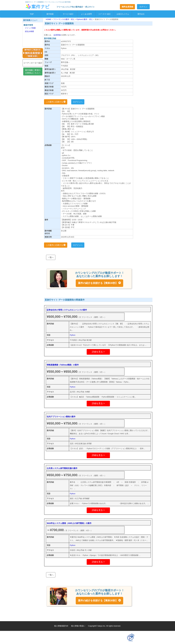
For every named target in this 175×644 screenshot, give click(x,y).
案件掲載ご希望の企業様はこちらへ (33, 71)
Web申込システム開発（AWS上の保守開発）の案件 (69, 523)
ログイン (143, 7)
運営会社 (141, 14)
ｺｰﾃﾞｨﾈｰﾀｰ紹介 (105, 14)
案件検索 (50, 14)
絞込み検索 (29, 31)
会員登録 (57, 35)
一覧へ (51, 257)
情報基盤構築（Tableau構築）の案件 (63, 365)
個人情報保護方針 (61, 626)
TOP (32, 14)
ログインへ (78, 102)
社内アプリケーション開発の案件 (61, 417)
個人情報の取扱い (78, 626)
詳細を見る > (98, 352)
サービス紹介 (68, 14)
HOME (49, 19)
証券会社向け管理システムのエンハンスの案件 (67, 310)
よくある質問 (86, 14)
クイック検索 (30, 28)
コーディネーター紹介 (33, 63)
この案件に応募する (56, 102)
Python (73, 335)
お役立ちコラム (123, 14)
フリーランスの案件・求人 (64, 19)
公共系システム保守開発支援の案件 (62, 468)
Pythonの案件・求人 (85, 19)
